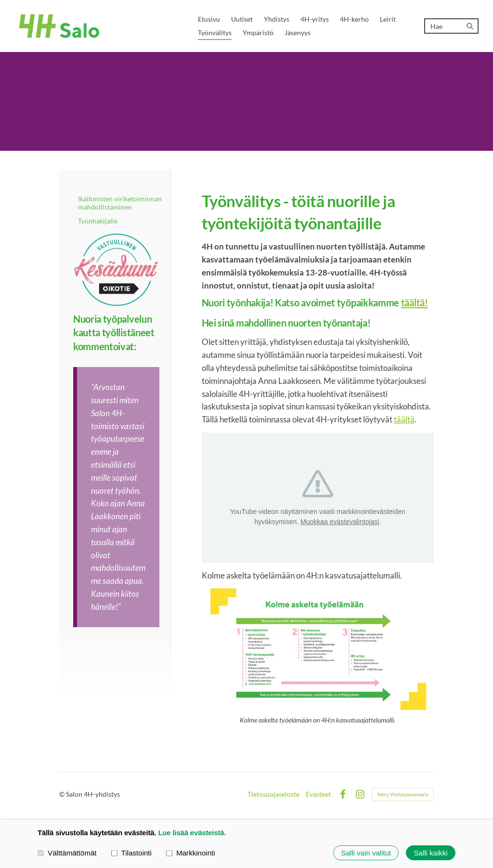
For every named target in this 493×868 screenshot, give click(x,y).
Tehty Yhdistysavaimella (403, 794)
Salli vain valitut (366, 853)
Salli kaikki (431, 853)
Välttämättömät (67, 852)
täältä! (415, 302)
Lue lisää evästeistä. (192, 833)
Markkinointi (191, 852)
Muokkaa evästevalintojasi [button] (340, 522)
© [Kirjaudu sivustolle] (63, 794)
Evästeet (318, 794)
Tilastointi (131, 852)
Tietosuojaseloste (273, 794)
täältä (404, 419)
